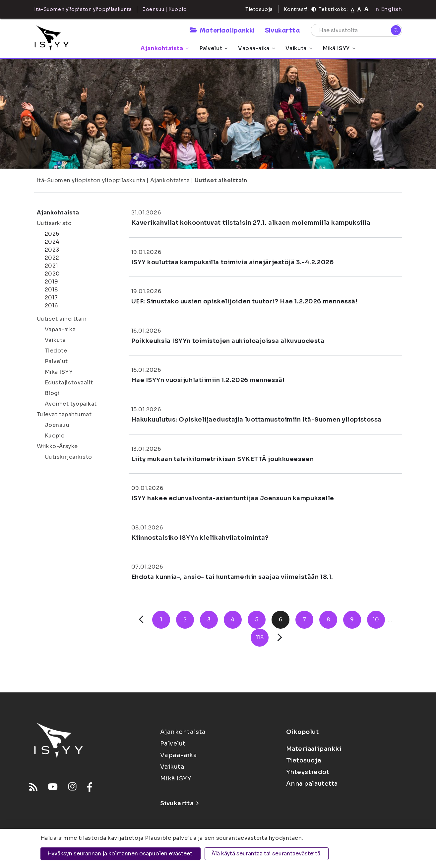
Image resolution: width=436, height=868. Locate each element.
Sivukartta (282, 30)
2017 (51, 298)
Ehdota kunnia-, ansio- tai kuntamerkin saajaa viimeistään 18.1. (232, 577)
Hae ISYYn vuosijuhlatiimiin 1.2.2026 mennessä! (208, 380)
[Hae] (396, 30)
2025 (52, 234)
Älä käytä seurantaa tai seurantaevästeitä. (267, 854)
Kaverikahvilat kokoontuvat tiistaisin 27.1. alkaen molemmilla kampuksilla (251, 223)
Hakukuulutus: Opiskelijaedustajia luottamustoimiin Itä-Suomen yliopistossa (256, 420)
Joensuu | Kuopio (165, 9)
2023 (52, 250)
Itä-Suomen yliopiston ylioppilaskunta (91, 180)
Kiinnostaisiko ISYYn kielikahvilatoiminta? (200, 538)
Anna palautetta (312, 784)
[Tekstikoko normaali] (353, 9)
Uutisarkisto (54, 223)
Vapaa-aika (256, 48)
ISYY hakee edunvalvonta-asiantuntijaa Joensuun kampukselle (233, 498)
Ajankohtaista (164, 48)
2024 (52, 242)
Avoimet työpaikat (71, 404)
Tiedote (56, 351)
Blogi (52, 393)
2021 (51, 266)
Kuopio (55, 436)
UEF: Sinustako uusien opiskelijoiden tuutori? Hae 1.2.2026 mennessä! (245, 301)
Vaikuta (299, 48)
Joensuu (57, 425)
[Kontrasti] (314, 9)
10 (376, 620)
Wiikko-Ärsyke (57, 446)
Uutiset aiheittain (221, 180)
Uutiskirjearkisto (69, 457)
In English (388, 9)
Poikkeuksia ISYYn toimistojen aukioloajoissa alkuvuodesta (228, 341)
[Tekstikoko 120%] (366, 9)
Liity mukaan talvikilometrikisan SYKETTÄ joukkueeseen (223, 459)
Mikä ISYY (339, 48)
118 (260, 637)
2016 (51, 306)
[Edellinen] (141, 620)
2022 (52, 258)
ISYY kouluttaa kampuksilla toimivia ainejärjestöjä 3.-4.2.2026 (233, 262)
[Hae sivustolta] (356, 30)
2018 (51, 290)
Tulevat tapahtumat (64, 414)
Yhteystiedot (308, 772)
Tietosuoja (259, 9)
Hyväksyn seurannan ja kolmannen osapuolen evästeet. (121, 854)
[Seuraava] (280, 637)
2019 (52, 282)
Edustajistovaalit (69, 383)
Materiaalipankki (222, 30)
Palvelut (213, 48)
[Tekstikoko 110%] (359, 9)
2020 (52, 274)
